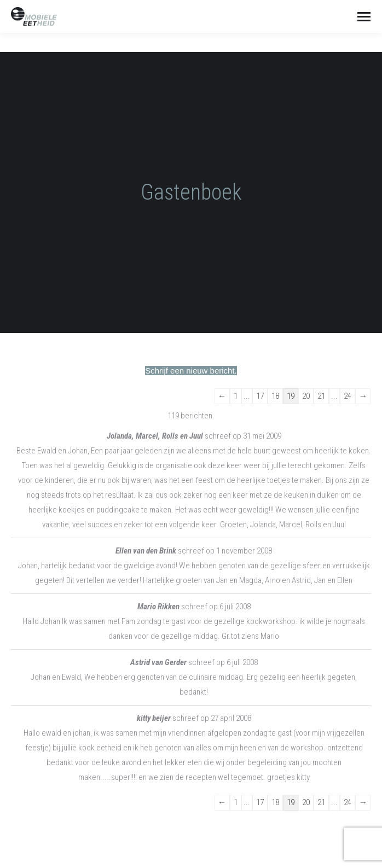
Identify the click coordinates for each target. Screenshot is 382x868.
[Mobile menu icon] (364, 17)
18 (275, 396)
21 (321, 396)
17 (260, 396)
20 (306, 396)
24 (348, 396)
